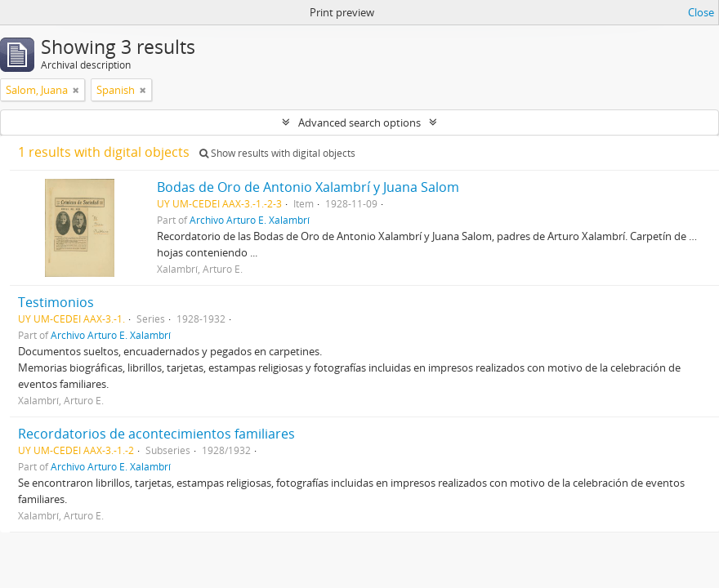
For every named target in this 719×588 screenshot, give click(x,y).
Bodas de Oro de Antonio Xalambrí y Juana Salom (308, 187)
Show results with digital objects (277, 153)
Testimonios (56, 302)
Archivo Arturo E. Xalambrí (250, 220)
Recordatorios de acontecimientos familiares (156, 434)
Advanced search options (359, 122)
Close (701, 12)
